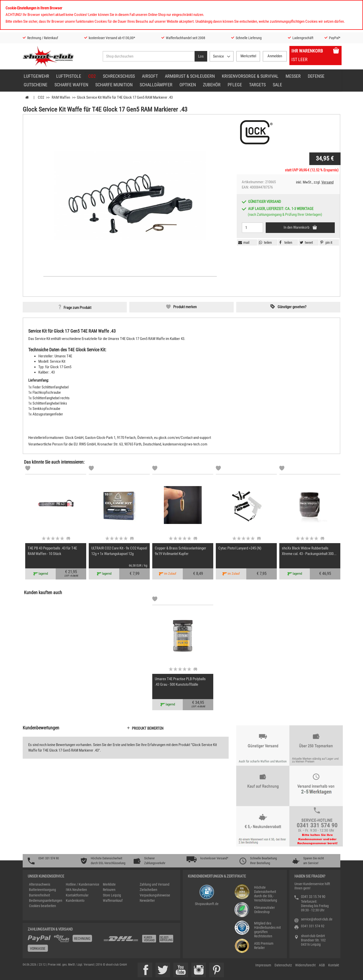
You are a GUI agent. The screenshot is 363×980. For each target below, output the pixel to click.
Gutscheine (36, 85)
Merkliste (109, 884)
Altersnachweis (40, 884)
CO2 (92, 76)
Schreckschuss (119, 76)
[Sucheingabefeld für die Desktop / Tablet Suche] (149, 56)
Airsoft (150, 76)
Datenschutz (283, 965)
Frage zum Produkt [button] (77, 308)
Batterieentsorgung (42, 890)
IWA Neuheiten (76, 890)
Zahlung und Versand (155, 884)
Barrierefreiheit (39, 895)
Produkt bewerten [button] (148, 728)
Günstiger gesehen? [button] (292, 307)
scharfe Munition (114, 85)
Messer (293, 76)
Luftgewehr (36, 76)
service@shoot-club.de (317, 919)
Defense (316, 76)
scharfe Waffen (71, 85)
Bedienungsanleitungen (46, 900)
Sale (277, 85)
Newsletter (147, 900)
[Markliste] (28, 469)
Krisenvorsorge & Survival (250, 76)
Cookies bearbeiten (42, 906)
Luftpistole (69, 76)
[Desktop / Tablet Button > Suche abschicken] (201, 56)
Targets (257, 85)
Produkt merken (185, 307)
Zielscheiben (148, 890)
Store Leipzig (112, 895)
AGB (322, 965)
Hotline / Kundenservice (83, 884)
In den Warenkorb (297, 227)
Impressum (263, 965)
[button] (326, 243)
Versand (327, 182)
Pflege (235, 85)
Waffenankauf (113, 900)
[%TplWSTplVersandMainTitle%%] (64, 945)
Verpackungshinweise (155, 895)
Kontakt (334, 965)
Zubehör (212, 85)
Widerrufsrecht (305, 965)
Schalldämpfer (156, 85)
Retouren (109, 890)
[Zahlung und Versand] (139, 941)
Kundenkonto (75, 900)
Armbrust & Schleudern (190, 76)
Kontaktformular (77, 895)
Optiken (188, 85)
